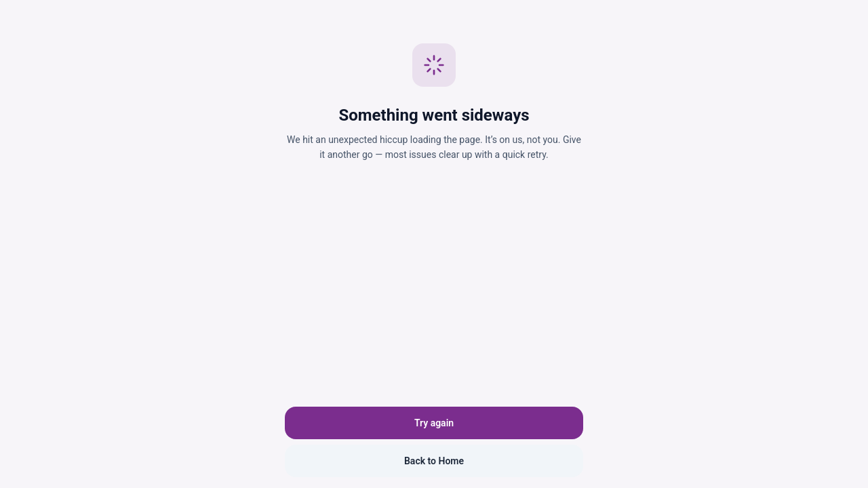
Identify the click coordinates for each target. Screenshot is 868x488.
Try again (434, 423)
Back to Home (434, 461)
